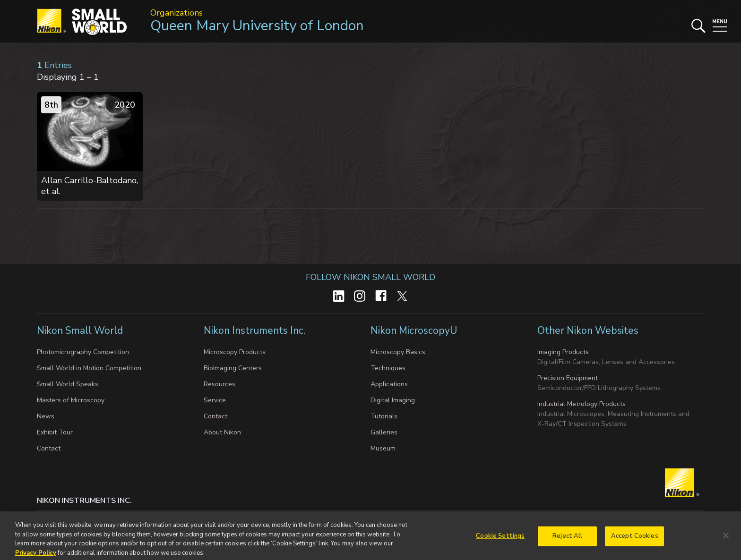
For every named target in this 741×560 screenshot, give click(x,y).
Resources (220, 384)
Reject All (567, 539)
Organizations (177, 13)
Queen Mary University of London (257, 26)
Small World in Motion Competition (89, 368)
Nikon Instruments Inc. (256, 331)
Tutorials (384, 416)
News (46, 416)
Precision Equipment (568, 378)
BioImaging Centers (233, 368)
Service (215, 400)
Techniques (388, 368)
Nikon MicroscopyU (414, 331)
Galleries (384, 432)
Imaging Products (563, 352)
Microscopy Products (235, 352)
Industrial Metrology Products (582, 404)
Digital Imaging (393, 400)
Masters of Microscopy (71, 400)
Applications (389, 384)
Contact (49, 448)
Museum (383, 448)
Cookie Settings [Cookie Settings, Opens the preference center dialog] (500, 539)
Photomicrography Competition (83, 352)
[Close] (726, 539)
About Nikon (222, 432)
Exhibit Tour (55, 432)
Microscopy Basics (398, 352)
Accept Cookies (635, 539)
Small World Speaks (68, 384)
